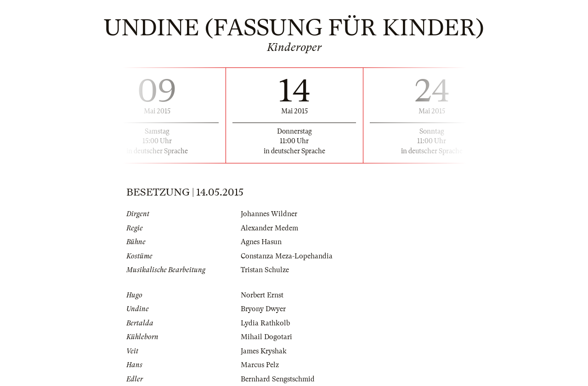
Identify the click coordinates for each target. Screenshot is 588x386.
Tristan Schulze (265, 270)
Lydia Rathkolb (265, 323)
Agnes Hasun (261, 242)
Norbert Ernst (262, 295)
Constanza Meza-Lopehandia (287, 256)
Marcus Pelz (260, 365)
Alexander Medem (269, 228)
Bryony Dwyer (263, 309)
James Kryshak (264, 351)
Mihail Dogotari (266, 337)
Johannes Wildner (269, 214)
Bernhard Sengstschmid (278, 379)
